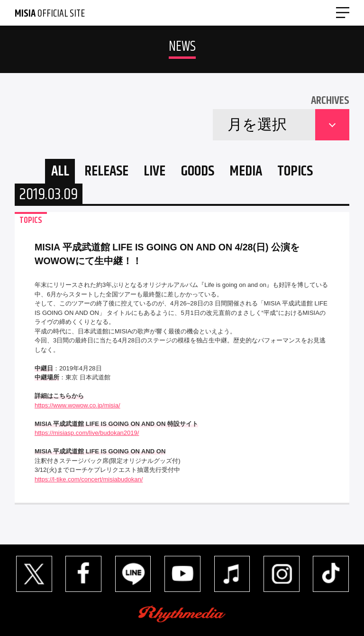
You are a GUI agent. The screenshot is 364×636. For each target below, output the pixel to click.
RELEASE (106, 171)
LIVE (155, 171)
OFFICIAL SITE (50, 14)
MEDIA (246, 171)
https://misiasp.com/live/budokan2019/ (87, 433)
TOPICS (295, 171)
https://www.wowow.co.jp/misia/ (77, 405)
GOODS (198, 171)
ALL (60, 171)
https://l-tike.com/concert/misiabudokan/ (89, 479)
